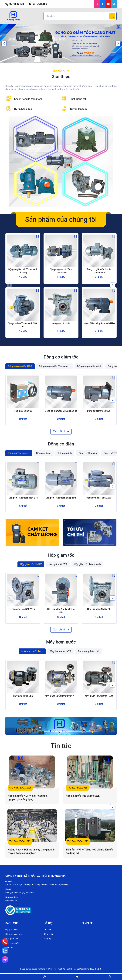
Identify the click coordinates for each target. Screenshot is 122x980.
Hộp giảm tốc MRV (61, 323)
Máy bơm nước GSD (23, 696)
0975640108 (15, 4)
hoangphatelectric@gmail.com (19, 892)
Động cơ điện (11, 930)
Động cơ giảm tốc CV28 (99, 411)
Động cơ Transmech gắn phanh (61, 498)
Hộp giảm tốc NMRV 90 (99, 609)
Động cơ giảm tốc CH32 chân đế (61, 411)
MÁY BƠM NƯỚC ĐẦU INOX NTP (61, 696)
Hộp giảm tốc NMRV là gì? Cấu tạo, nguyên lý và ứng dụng (28, 797)
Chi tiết (23, 277)
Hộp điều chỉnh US (23, 411)
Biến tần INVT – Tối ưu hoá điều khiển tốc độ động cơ (89, 851)
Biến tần (9, 948)
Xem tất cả (61, 431)
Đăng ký (47, 939)
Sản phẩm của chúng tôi (61, 219)
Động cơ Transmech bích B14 (23, 498)
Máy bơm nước (12, 943)
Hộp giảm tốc (12, 939)
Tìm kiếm (48, 930)
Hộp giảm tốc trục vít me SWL (83, 796)
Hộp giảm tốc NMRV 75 (23, 609)
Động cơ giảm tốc (14, 934)
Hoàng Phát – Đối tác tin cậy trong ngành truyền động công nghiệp (31, 851)
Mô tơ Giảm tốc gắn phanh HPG (99, 323)
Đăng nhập (48, 934)
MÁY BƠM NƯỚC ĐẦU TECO (99, 696)
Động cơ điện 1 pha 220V (99, 498)
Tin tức (61, 746)
